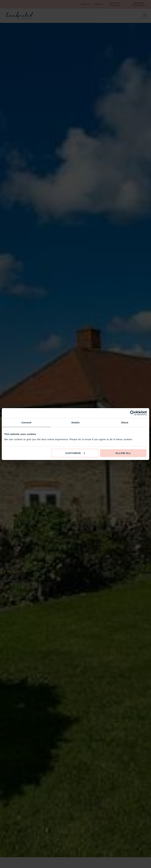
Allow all (123, 453)
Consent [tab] (26, 422)
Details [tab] (75, 422)
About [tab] (125, 422)
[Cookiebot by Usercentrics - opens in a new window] (132, 413)
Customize (75, 453)
